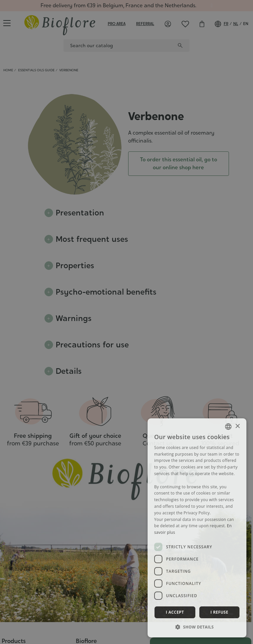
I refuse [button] (219, 612)
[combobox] (228, 427)
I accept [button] (175, 612)
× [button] (237, 426)
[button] (197, 627)
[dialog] (197, 528)
